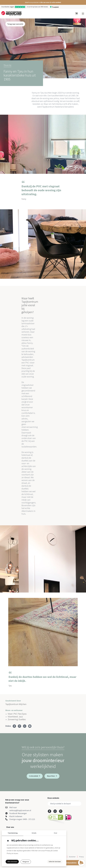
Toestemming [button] (13, 833)
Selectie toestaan (55, 862)
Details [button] (34, 833)
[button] (43, 2)
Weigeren (26, 862)
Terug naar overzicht (15, 24)
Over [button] (56, 833)
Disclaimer (72, 857)
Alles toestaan (12, 862)
